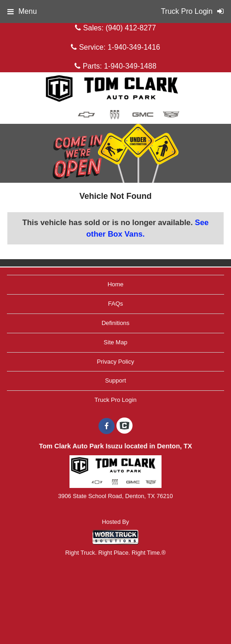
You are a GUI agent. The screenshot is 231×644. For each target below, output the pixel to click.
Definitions (116, 323)
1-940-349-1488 (130, 66)
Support (115, 380)
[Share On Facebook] (107, 426)
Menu (22, 11)
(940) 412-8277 (130, 28)
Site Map (115, 342)
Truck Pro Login (115, 400)
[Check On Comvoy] (124, 426)
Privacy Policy (116, 362)
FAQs (116, 304)
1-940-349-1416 (134, 47)
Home (116, 284)
